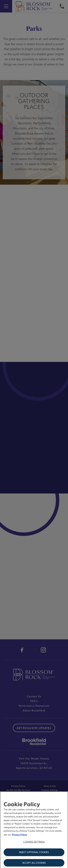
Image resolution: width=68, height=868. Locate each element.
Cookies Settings (34, 844)
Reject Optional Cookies (34, 854)
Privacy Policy (19, 836)
